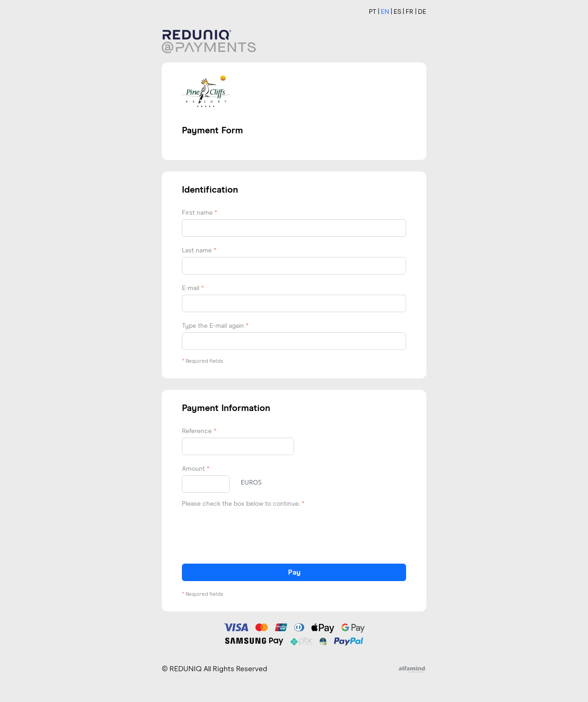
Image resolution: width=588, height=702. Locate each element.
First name (200, 213)
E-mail (193, 288)
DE (422, 12)
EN (385, 12)
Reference (199, 431)
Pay (294, 572)
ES (397, 12)
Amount (196, 469)
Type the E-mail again (215, 326)
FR (410, 12)
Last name (199, 251)
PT (373, 12)
